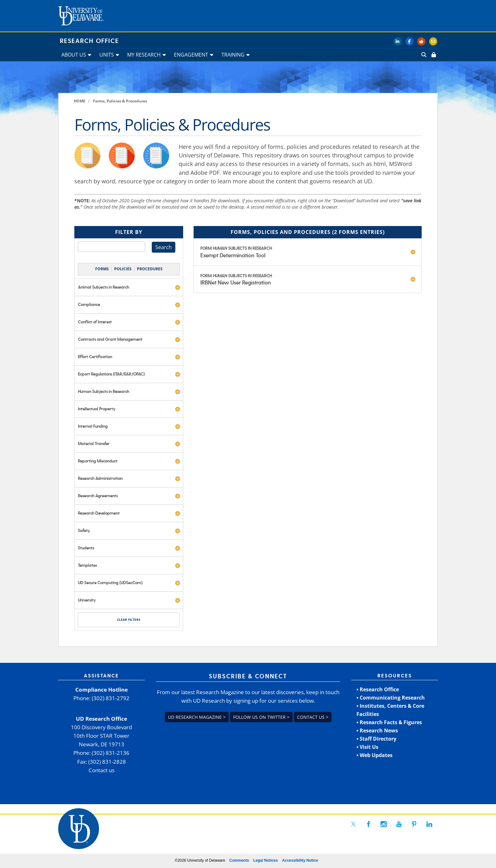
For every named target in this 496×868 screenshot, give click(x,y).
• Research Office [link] (378, 689)
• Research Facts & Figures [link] (389, 722)
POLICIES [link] (123, 269)
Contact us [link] (102, 770)
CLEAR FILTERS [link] (129, 620)
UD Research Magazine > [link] (197, 717)
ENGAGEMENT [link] (191, 55)
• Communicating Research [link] (391, 698)
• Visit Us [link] (367, 747)
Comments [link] (239, 860)
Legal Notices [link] (265, 860)
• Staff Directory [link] (376, 739)
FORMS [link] (102, 269)
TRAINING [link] (233, 55)
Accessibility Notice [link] (300, 860)
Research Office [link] (89, 41)
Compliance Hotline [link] (102, 690)
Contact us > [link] (313, 717)
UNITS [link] (107, 55)
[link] (433, 55)
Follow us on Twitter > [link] (261, 717)
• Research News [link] (377, 730)
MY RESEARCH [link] (144, 55)
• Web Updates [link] (375, 755)
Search (164, 247)
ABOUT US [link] (74, 55)
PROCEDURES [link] (150, 269)
